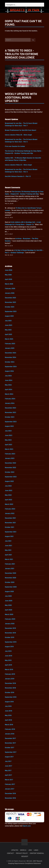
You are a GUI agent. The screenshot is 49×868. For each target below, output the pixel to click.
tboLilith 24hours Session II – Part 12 (18, 176)
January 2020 (10, 624)
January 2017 (10, 789)
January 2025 (10, 348)
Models (23, 850)
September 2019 (11, 642)
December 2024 (11, 353)
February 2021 (10, 564)
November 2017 (10, 743)
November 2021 (10, 523)
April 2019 (8, 665)
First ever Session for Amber (15, 146)
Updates (15, 850)
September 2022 (11, 477)
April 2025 (9, 334)
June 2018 (9, 711)
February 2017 (10, 784)
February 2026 (10, 289)
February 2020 (10, 619)
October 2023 (10, 417)
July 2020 (8, 596)
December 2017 (10, 738)
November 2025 (11, 302)
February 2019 (10, 674)
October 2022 (10, 472)
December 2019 (10, 628)
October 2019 (10, 637)
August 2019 (9, 647)
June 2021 (8, 546)
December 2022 (11, 463)
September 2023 (11, 422)
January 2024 (10, 403)
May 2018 (8, 715)
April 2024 (9, 390)
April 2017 (8, 775)
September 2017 (11, 752)
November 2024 (11, 357)
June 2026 (9, 270)
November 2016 (10, 798)
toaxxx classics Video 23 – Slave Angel (18, 165)
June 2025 (9, 325)
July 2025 (8, 321)
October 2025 (10, 307)
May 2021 (8, 550)
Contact (10, 853)
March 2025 (9, 339)
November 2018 (10, 688)
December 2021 (10, 518)
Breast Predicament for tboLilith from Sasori (21, 130)
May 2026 (8, 275)
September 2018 (11, 697)
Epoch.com (27, 826)
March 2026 (9, 284)
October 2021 (10, 527)
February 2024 (10, 399)
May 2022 (8, 495)
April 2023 (9, 445)
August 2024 (9, 371)
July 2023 (8, 431)
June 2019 (8, 656)
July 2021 (8, 541)
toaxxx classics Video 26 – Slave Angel (18, 135)
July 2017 (8, 761)
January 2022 (10, 513)
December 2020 (11, 573)
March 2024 (9, 394)
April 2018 (8, 720)
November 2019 (10, 633)
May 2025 (8, 330)
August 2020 (9, 592)
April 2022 (9, 500)
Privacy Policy (22, 853)
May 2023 (8, 440)
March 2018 (9, 725)
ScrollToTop (24, 842)
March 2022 (9, 504)
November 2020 (11, 578)
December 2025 (11, 298)
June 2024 (9, 380)
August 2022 (9, 481)
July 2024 (8, 376)
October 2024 (10, 362)
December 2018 (10, 683)
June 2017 (9, 766)
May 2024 (8, 385)
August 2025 (9, 316)
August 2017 (9, 757)
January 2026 (10, 293)
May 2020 (8, 605)
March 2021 (9, 559)
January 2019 (10, 679)
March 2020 (9, 614)
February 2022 (10, 509)
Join (30, 850)
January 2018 (10, 734)
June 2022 (9, 491)
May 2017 (8, 771)
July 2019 (8, 651)
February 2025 (10, 344)
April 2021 (8, 555)
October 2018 (10, 693)
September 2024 (11, 367)
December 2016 (10, 794)
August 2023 (9, 426)
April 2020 (9, 610)
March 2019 (9, 670)
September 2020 (11, 587)
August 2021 (9, 536)
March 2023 (9, 449)
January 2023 (10, 458)
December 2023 (11, 408)
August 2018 (9, 702)
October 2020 (10, 582)
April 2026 (9, 279)
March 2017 (9, 780)
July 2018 (8, 706)
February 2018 (10, 729)
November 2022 (11, 468)
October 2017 (10, 748)
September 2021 (11, 532)
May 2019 (8, 660)
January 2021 (10, 569)
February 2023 (10, 454)
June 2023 (9, 435)
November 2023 (11, 412)
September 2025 (11, 311)
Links (36, 850)
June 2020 (9, 601)
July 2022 (8, 486)
